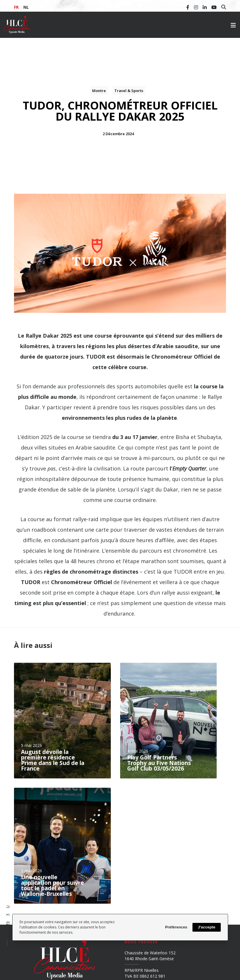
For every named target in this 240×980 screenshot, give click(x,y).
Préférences (176, 927)
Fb (7, 923)
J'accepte (206, 927)
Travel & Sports (129, 91)
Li (7, 907)
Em (7, 933)
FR (16, 7)
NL (26, 7)
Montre (99, 91)
